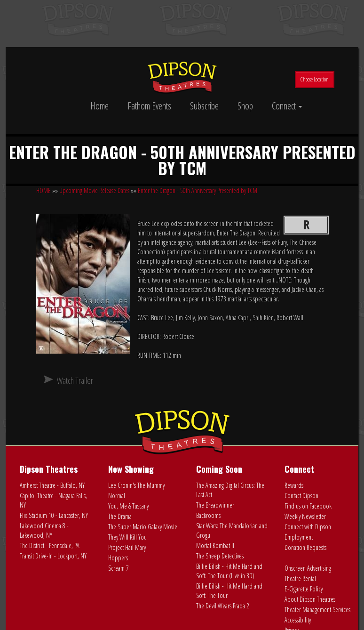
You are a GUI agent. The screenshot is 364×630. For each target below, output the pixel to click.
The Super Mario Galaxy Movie (143, 527)
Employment (299, 537)
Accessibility (298, 620)
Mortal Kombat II (215, 545)
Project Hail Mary (127, 547)
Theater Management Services (317, 610)
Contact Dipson (301, 496)
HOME (44, 190)
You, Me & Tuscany (128, 506)
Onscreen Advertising (308, 568)
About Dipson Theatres (310, 599)
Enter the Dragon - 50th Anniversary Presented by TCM (198, 190)
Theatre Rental (300, 578)
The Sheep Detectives (220, 556)
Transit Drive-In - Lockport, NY (53, 556)
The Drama (120, 516)
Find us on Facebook (308, 506)
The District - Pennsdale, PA (50, 545)
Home (99, 106)
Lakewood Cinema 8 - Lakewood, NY (44, 530)
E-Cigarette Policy (304, 589)
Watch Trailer (75, 380)
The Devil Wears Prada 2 (223, 606)
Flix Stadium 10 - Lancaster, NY (54, 515)
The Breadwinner (215, 505)
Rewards (294, 485)
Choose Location (315, 79)
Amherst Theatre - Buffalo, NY (52, 485)
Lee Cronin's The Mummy (136, 485)
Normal (117, 496)
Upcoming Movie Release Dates (94, 190)
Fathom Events (149, 106)
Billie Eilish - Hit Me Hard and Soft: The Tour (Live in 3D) (229, 571)
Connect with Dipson (308, 527)
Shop (245, 106)
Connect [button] (287, 106)
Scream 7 (119, 568)
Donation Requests (305, 547)
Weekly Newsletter (305, 516)
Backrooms (208, 515)
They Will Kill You (127, 537)
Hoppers (118, 558)
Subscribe (204, 106)
